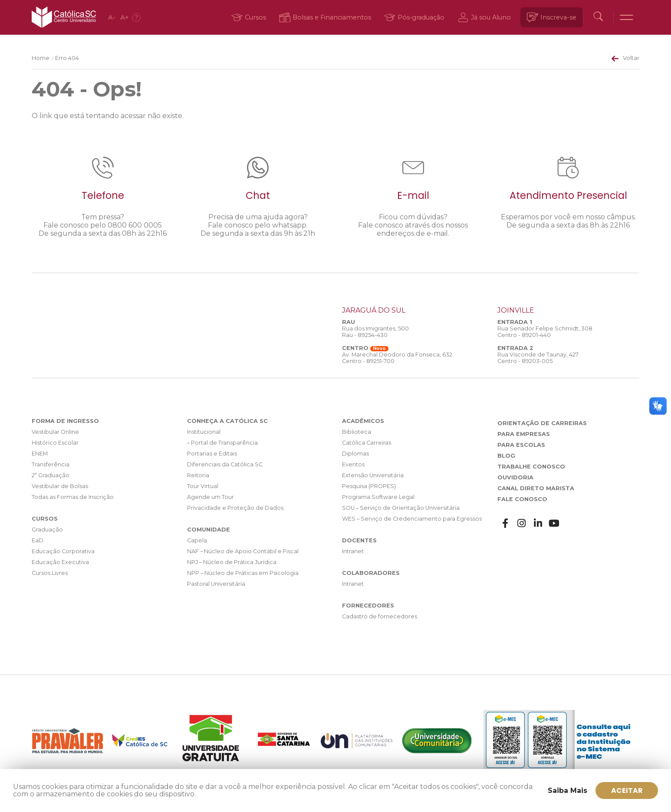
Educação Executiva (60, 562)
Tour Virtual (203, 486)
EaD (38, 540)
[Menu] (626, 17)
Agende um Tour (211, 497)
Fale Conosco (522, 499)
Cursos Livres (50, 573)
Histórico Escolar (55, 443)
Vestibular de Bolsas (60, 486)
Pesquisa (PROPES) (369, 486)
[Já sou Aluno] (485, 17)
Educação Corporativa (63, 551)
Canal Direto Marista (536, 488)
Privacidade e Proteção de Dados (235, 508)
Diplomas (355, 454)
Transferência (51, 464)
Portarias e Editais (212, 454)
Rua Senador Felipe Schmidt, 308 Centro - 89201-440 (545, 332)
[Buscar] (598, 17)
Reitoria (198, 475)
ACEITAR (627, 790)
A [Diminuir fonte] (112, 17)
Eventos (353, 464)
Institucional (204, 432)
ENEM (40, 454)
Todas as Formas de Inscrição (73, 497)
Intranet (353, 551)
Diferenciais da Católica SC (225, 464)
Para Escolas (521, 445)
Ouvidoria (515, 477)
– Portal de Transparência (222, 443)
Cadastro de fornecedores (380, 616)
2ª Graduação (51, 475)
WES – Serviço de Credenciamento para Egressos (412, 519)
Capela (197, 540)
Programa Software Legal (378, 497)
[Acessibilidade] (137, 17)
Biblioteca (357, 432)
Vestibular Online (55, 432)
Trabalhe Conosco (531, 467)
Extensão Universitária (373, 475)
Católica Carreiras (367, 443)
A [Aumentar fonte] (125, 17)
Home (41, 58)
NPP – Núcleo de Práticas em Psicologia (243, 573)
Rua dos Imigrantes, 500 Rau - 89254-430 (375, 332)
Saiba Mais (567, 790)
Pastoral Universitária (216, 584)
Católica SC (64, 17)
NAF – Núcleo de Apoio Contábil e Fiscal (243, 551)
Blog (506, 456)
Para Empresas (524, 434)
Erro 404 (67, 58)
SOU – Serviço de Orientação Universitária (401, 508)
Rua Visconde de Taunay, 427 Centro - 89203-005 (538, 358)
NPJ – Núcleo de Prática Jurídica (232, 562)
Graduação (47, 530)
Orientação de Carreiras (542, 423)
